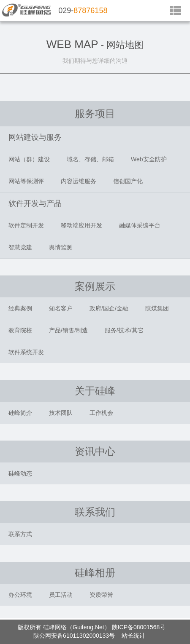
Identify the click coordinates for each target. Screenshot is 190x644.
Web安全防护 (149, 159)
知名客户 (61, 308)
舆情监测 (61, 247)
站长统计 (133, 636)
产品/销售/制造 (68, 330)
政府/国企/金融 (109, 308)
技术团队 (61, 413)
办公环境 (20, 595)
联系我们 (95, 512)
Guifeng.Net (88, 627)
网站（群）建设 (29, 159)
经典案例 (20, 308)
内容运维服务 (79, 181)
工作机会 (101, 413)
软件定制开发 (26, 225)
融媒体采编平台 (140, 225)
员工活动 (61, 595)
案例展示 (95, 286)
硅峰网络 (55, 627)
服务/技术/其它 (124, 330)
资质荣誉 (101, 595)
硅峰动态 (20, 473)
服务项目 (95, 114)
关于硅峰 (95, 391)
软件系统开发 (26, 352)
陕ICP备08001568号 (139, 627)
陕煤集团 (157, 308)
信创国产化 (128, 181)
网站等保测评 (26, 181)
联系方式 (20, 534)
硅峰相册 (95, 573)
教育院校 (20, 330)
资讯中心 (95, 451)
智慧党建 (20, 247)
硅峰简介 (20, 413)
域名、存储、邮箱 (90, 159)
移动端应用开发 (81, 225)
